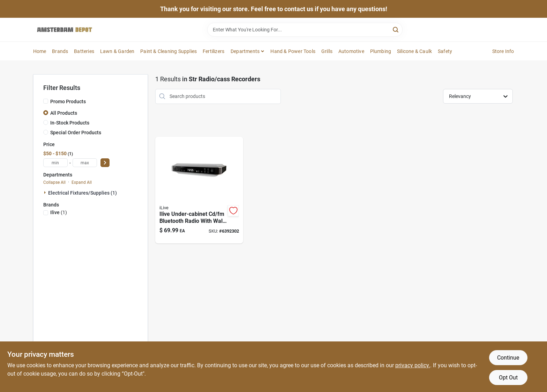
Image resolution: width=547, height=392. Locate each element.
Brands (60, 51)
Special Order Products (76, 133)
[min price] (55, 163)
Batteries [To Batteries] (84, 51)
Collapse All (54, 182)
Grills (327, 51)
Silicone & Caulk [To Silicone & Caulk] (414, 51)
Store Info (503, 51)
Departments (245, 51)
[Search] (396, 29)
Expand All (82, 182)
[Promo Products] (46, 101)
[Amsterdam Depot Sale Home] (65, 30)
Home (40, 51)
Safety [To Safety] (445, 51)
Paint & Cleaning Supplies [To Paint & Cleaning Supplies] (168, 51)
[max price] (85, 163)
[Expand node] (46, 193)
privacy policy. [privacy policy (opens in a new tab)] (413, 365)
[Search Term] (305, 30)
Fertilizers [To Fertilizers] (213, 51)
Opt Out (508, 378)
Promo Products (68, 101)
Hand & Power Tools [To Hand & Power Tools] (293, 51)
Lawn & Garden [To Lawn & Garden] (117, 51)
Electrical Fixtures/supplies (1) (83, 193)
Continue (508, 358)
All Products (64, 113)
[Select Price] (105, 163)
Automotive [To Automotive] (351, 51)
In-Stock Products (70, 123)
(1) (59, 212)
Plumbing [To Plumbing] (381, 51)
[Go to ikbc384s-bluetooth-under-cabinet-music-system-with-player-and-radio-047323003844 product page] (199, 190)
